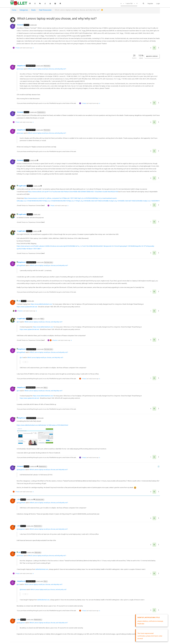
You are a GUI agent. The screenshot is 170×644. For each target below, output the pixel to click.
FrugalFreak (21, 186)
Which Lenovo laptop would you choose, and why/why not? (47, 69)
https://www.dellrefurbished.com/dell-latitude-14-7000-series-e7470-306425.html (42, 425)
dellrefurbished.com (42, 554)
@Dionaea (47, 66)
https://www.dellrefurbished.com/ (42, 304)
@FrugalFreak (48, 262)
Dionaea (20, 25)
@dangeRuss (41, 112)
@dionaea (20, 69)
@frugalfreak (21, 265)
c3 (18, 301)
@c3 (42, 319)
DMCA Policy (85, 640)
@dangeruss (21, 454)
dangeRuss (21, 66)
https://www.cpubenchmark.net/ (27, 307)
